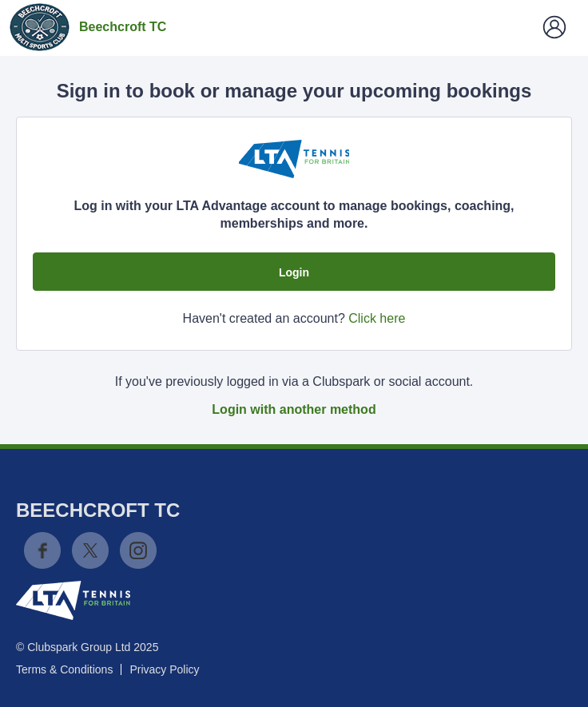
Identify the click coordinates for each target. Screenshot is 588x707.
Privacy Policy (164, 669)
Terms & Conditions (64, 669)
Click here (377, 318)
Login (294, 272)
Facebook (42, 550)
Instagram (138, 550)
